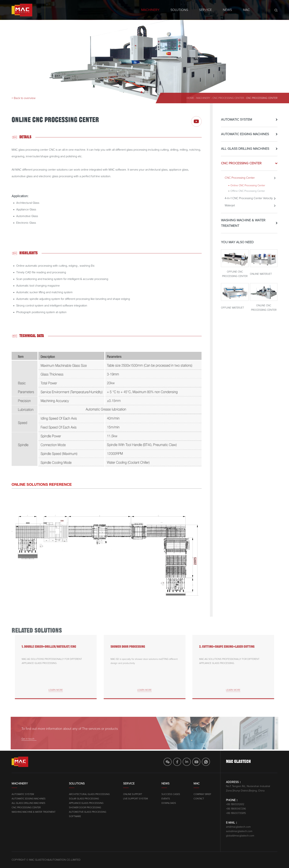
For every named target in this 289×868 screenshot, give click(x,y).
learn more (56, 683)
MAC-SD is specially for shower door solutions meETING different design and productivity (144, 663)
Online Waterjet (261, 278)
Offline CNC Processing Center (248, 195)
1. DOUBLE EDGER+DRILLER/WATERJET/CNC (51, 653)
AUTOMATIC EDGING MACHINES (245, 138)
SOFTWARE (123, 816)
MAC (246, 10)
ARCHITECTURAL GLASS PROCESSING (137, 794)
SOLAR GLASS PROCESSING (132, 799)
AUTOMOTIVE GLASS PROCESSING (135, 812)
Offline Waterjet (233, 312)
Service (205, 10)
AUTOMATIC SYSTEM (236, 124)
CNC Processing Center (262, 98)
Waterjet (230, 209)
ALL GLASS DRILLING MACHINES (245, 153)
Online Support (185, 794)
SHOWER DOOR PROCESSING (133, 653)
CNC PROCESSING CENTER (229, 98)
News (227, 10)
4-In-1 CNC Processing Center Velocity (249, 202)
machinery (203, 98)
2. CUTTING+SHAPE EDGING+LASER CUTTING (229, 653)
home (190, 98)
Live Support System (188, 799)
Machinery (150, 10)
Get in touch (62, 737)
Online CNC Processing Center (248, 189)
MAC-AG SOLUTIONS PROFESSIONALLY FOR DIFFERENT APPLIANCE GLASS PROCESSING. (53, 663)
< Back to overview (24, 98)
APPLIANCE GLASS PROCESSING (134, 803)
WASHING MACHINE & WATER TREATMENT (243, 227)
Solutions (179, 10)
